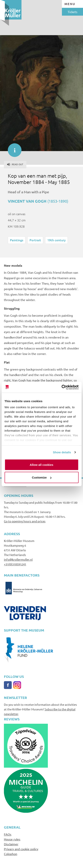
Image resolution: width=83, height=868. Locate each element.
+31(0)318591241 (15, 564)
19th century (56, 240)
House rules (12, 839)
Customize (42, 477)
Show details (62, 452)
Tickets (72, 12)
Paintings (17, 240)
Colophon (11, 854)
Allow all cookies (41, 465)
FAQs (8, 834)
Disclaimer (11, 844)
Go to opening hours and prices (25, 521)
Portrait (35, 240)
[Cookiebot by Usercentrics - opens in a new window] (61, 387)
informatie (13, 148)
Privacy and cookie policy (21, 849)
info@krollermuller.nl (18, 559)
